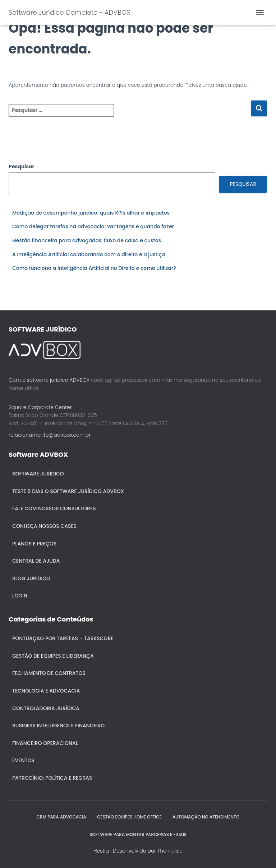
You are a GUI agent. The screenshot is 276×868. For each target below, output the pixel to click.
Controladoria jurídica (46, 708)
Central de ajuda (36, 561)
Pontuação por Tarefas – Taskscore (63, 638)
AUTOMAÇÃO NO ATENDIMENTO (206, 817)
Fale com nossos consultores (54, 508)
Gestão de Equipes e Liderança (53, 656)
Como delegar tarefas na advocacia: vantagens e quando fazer (93, 226)
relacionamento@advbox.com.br (50, 435)
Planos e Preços (34, 544)
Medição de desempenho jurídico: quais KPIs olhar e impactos (91, 213)
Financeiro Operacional (45, 743)
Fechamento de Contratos (49, 673)
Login (20, 596)
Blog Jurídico (31, 578)
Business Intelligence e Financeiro (58, 726)
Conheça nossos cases (44, 526)
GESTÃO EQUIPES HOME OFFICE (129, 817)
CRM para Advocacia (61, 817)
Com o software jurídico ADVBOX (49, 380)
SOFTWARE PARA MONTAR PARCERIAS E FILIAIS (138, 834)
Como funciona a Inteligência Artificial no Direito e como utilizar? (94, 268)
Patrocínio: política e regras (52, 778)
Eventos (23, 760)
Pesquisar (22, 166)
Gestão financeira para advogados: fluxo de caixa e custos (87, 240)
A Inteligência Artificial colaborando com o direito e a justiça (89, 254)
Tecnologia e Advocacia (46, 691)
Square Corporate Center (40, 407)
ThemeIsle (170, 851)
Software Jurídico (38, 474)
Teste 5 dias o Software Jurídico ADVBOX (68, 491)
